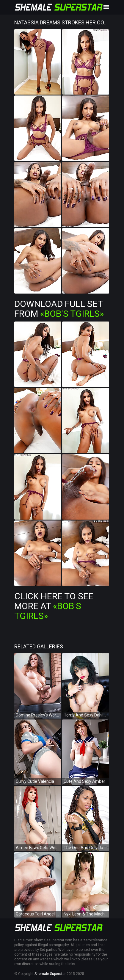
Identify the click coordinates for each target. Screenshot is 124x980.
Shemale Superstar (50, 974)
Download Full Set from (59, 309)
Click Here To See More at (54, 606)
